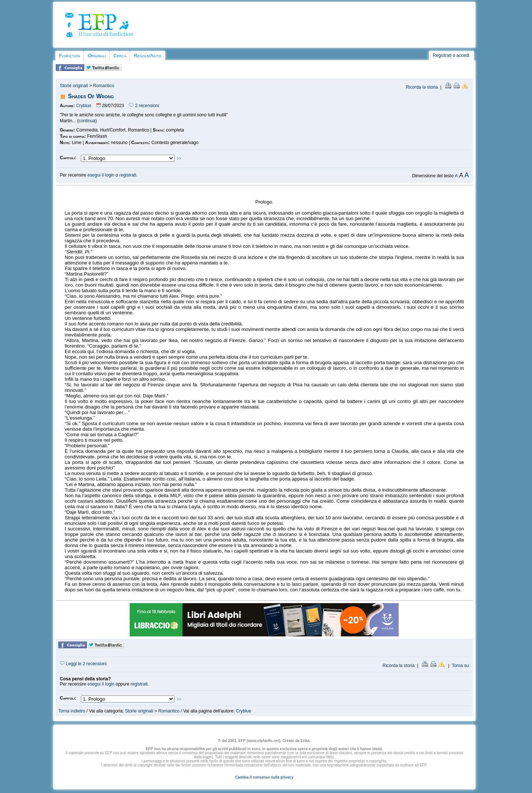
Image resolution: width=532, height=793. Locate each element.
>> (179, 158)
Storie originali (74, 86)
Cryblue (84, 106)
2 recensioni (144, 106)
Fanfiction (69, 56)
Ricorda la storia (422, 87)
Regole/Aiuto (147, 56)
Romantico (104, 86)
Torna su (460, 666)
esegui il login (101, 175)
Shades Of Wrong (91, 96)
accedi (463, 55)
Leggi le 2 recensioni (83, 664)
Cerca (120, 56)
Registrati (442, 55)
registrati (128, 175)
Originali (97, 56)
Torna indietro (72, 711)
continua (87, 121)
